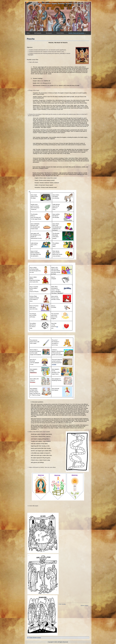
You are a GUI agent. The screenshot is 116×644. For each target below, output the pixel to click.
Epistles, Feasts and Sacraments (77, 33)
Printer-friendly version (35, 638)
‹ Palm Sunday (62, 604)
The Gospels (50, 33)
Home (29, 33)
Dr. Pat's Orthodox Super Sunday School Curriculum (58, 3)
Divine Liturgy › (85, 605)
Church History (61, 33)
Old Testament (38, 33)
